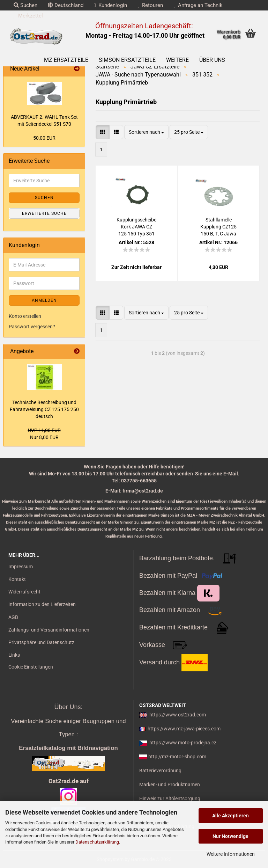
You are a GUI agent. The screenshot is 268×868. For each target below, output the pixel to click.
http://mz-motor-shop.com (177, 757)
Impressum (21, 567)
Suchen (25, 5)
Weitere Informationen (231, 854)
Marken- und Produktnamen (170, 785)
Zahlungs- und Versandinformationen (49, 630)
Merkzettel (28, 16)
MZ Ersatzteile (66, 60)
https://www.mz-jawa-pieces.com (184, 729)
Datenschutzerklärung (97, 842)
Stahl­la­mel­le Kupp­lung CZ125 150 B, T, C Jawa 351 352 (218, 227)
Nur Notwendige (230, 836)
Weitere (177, 60)
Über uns (212, 60)
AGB (13, 617)
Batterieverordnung (160, 771)
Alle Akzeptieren (230, 816)
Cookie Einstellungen (31, 667)
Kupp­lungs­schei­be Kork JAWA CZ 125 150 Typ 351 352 (136, 227)
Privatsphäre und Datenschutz (41, 642)
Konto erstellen (25, 316)
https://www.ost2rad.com (178, 715)
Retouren (150, 5)
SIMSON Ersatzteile (127, 60)
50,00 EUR (44, 138)
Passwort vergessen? (32, 327)
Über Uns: (68, 707)
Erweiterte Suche (44, 213)
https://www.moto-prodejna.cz (183, 743)
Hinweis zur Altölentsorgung (170, 798)
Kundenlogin (110, 5)
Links (14, 655)
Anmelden (44, 300)
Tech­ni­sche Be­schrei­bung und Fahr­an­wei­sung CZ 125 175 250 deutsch (44, 409)
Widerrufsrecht (24, 592)
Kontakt (17, 579)
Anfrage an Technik (198, 5)
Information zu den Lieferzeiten (42, 604)
